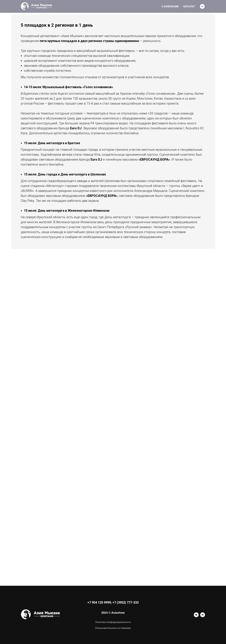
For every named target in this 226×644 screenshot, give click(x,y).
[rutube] (203, 616)
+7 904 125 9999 (99, 602)
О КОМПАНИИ (170, 6)
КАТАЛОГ (189, 6)
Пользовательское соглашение (113, 628)
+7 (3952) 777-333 (126, 602)
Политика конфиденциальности (113, 622)
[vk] (202, 6)
